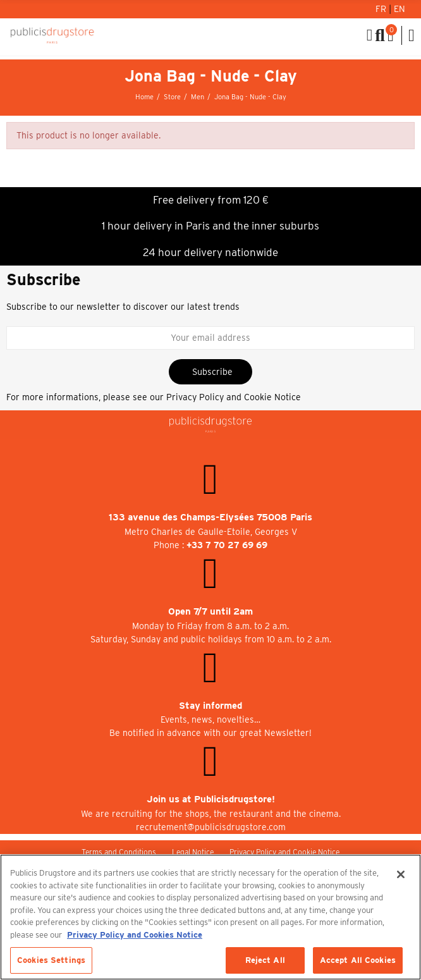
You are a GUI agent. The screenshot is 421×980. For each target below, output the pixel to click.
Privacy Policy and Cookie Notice (234, 397)
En (400, 9)
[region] (210, 917)
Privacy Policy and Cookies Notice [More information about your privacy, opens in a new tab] (135, 935)
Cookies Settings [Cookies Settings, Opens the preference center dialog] (51, 960)
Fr (382, 9)
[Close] (401, 874)
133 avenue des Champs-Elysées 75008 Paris (210, 517)
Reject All (265, 960)
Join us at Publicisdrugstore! (211, 799)
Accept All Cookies (358, 960)
